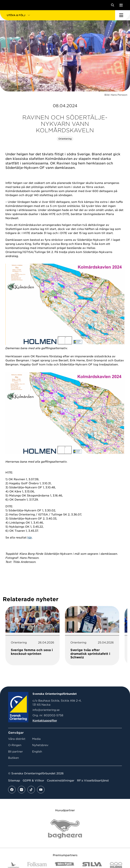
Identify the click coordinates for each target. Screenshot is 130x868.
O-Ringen (15, 745)
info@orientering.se (46, 710)
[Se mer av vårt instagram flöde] (21, 790)
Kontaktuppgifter (45, 721)
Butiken (13, 758)
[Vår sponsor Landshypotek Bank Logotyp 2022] (14, 865)
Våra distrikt (17, 739)
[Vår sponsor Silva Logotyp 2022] (92, 865)
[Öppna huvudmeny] (123, 15)
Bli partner (15, 752)
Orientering (65, 139)
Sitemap (14, 781)
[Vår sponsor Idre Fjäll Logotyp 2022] (65, 865)
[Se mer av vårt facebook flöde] (12, 790)
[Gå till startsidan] (9, 5)
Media (36, 739)
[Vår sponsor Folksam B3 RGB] (37, 865)
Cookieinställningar (61, 781)
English (37, 752)
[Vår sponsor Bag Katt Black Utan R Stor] (65, 829)
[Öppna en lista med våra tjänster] (120, 5)
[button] (58, 15)
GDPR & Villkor (33, 781)
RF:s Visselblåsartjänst (93, 781)
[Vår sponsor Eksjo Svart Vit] (116, 865)
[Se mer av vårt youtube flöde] (41, 790)
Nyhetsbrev (40, 745)
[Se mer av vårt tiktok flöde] (31, 790)
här (30, 538)
